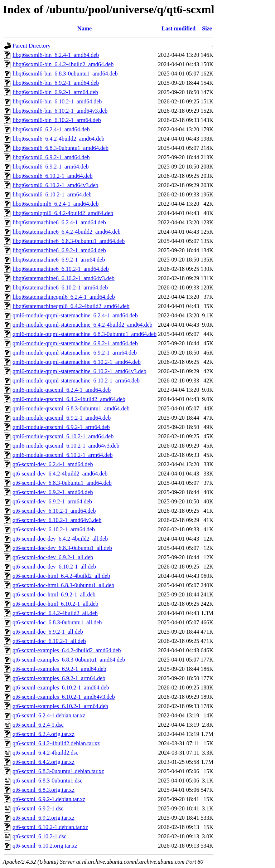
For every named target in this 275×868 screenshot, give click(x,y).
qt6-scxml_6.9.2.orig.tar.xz (44, 818)
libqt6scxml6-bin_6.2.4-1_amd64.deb (56, 55)
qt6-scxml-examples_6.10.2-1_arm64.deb (60, 706)
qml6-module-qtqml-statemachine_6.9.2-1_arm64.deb (75, 353)
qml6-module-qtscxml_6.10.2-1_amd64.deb (63, 436)
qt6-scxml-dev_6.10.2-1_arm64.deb (54, 529)
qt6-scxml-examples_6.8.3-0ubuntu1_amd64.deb (69, 660)
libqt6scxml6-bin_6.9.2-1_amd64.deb (56, 83)
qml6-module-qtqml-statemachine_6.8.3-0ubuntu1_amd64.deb (85, 334)
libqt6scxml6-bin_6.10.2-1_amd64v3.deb (60, 111)
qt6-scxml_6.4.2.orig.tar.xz (44, 762)
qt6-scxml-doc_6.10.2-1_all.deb (49, 641)
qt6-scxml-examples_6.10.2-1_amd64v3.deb (64, 697)
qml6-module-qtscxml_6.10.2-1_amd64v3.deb (66, 446)
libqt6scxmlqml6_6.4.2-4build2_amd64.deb (63, 213)
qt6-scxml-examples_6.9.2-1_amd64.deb (59, 669)
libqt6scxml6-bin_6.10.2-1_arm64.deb (57, 120)
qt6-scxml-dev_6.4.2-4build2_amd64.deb (60, 474)
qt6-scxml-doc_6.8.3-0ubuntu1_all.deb (57, 622)
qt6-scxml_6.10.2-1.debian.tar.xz (50, 827)
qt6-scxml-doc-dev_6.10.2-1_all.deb (54, 567)
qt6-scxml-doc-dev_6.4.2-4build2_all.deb (60, 539)
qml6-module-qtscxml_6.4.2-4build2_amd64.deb (69, 399)
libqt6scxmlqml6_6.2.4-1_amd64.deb (56, 204)
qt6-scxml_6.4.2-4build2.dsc (45, 753)
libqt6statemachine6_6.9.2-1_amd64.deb (59, 250)
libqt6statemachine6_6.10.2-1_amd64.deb (61, 269)
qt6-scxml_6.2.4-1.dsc (38, 725)
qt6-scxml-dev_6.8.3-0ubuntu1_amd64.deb (62, 483)
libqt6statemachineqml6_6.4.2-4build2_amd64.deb (71, 306)
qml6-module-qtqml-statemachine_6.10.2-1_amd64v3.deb (79, 371)
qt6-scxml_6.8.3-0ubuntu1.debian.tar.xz (58, 771)
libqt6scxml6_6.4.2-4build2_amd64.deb (58, 139)
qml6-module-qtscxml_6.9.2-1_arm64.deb (61, 427)
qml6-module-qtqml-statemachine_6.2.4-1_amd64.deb (75, 315)
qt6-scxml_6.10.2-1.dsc (40, 836)
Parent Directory (32, 46)
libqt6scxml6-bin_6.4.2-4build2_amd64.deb (63, 64)
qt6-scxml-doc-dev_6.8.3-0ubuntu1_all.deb (62, 548)
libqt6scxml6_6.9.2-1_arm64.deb (51, 167)
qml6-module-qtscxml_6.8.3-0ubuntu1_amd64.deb (71, 408)
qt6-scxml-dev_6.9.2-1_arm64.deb (52, 501)
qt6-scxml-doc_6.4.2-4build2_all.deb (55, 613)
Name (85, 28)
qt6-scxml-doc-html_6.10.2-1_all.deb (56, 604)
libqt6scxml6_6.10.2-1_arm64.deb (52, 194)
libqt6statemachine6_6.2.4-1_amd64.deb (59, 222)
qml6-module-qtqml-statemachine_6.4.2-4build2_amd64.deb (83, 325)
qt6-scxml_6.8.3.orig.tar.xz (44, 790)
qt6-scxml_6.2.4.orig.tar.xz (44, 734)
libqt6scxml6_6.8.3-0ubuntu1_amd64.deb (61, 148)
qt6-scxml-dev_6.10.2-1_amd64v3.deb (57, 520)
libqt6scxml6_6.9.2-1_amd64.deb (51, 157)
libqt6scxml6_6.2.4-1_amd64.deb (51, 129)
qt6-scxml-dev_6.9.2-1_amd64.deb (53, 492)
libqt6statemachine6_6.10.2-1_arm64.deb (60, 287)
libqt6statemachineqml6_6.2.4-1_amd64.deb (64, 297)
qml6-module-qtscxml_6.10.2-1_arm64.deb (63, 455)
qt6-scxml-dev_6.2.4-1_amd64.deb (53, 464)
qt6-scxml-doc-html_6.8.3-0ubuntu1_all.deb (63, 585)
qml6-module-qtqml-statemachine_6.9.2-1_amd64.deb (75, 343)
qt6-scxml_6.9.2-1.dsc (38, 808)
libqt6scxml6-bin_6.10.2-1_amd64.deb (57, 101)
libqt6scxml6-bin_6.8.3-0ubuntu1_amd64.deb (65, 74)
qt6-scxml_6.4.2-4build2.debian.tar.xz (56, 743)
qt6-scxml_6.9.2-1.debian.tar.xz (49, 799)
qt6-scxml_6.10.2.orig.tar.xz (45, 846)
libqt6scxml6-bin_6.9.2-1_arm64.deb (55, 92)
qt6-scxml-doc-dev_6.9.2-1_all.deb (53, 557)
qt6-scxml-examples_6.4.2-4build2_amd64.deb (67, 650)
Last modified (178, 28)
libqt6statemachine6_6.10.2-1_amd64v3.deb (64, 278)
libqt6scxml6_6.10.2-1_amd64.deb (53, 176)
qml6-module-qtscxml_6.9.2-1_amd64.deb (62, 418)
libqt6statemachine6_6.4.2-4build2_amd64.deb (67, 232)
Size (207, 28)
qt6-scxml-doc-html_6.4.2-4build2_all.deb (61, 576)
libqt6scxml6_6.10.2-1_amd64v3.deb (56, 185)
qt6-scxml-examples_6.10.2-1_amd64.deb (61, 687)
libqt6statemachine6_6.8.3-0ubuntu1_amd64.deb (69, 241)
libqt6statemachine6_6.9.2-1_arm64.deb (59, 260)
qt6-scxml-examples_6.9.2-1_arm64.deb (59, 678)
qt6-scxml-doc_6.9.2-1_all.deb (48, 632)
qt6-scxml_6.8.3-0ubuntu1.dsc (47, 781)
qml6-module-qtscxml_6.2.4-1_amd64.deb (62, 390)
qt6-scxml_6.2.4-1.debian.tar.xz (49, 715)
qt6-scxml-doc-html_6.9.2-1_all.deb (54, 594)
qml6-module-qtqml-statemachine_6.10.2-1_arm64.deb (76, 381)
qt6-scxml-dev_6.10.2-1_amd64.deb (54, 511)
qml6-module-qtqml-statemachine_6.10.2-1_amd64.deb (77, 362)
